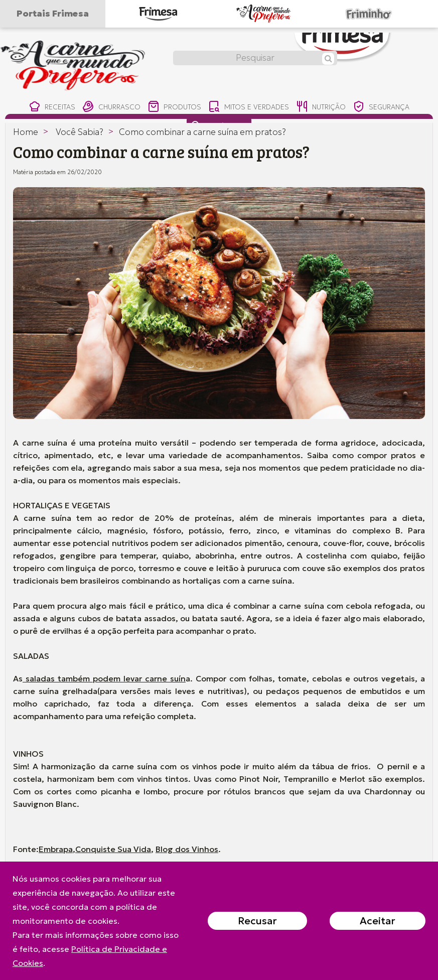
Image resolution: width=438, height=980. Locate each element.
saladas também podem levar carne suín (104, 678)
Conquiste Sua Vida (113, 849)
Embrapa (56, 849)
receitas (45, 108)
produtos (172, 108)
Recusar (257, 921)
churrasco (107, 108)
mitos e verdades (248, 108)
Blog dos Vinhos (187, 849)
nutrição (323, 108)
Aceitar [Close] (378, 921)
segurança (386, 108)
